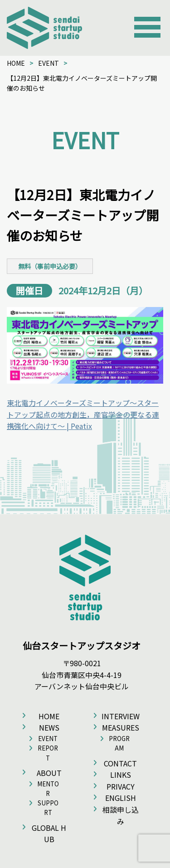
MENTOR (48, 789)
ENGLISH (121, 798)
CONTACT (120, 763)
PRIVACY (121, 786)
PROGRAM (119, 743)
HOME (16, 63)
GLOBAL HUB (49, 834)
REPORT (48, 753)
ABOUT (49, 773)
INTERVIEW (121, 716)
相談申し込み (121, 815)
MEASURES (121, 727)
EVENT (49, 63)
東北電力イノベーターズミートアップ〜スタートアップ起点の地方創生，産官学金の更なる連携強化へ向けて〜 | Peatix (83, 414)
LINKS (121, 775)
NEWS (49, 727)
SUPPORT (48, 808)
